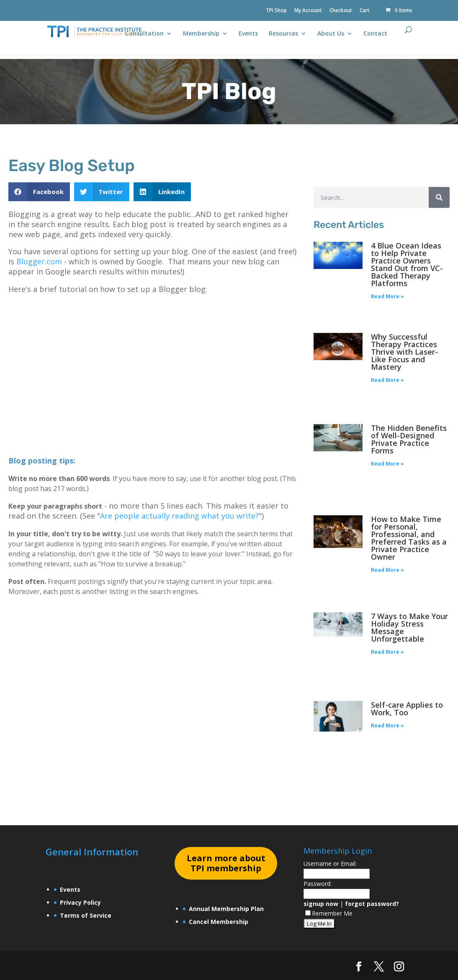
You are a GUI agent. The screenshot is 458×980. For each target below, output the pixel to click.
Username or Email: (330, 864)
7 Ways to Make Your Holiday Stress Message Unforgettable (409, 627)
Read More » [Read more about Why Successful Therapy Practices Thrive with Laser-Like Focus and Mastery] (387, 380)
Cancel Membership (219, 922)
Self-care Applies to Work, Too (407, 709)
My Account (308, 11)
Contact (375, 34)
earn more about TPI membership (226, 863)
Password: (318, 884)
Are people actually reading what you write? (179, 516)
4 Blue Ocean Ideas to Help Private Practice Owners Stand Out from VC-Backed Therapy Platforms (407, 264)
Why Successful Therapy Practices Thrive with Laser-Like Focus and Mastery (404, 352)
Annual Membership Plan (226, 909)
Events (248, 34)
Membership (201, 34)
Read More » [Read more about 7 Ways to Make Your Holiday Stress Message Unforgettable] (387, 652)
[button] (39, 192)
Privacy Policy (80, 902)
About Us (331, 34)
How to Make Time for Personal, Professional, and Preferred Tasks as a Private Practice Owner (409, 538)
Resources (283, 34)
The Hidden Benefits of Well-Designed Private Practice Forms (409, 439)
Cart (365, 11)
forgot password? (372, 904)
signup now (321, 904)
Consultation (144, 34)
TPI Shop (276, 11)
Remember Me (329, 913)
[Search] (439, 197)
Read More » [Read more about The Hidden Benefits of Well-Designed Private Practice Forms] (387, 464)
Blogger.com (39, 261)
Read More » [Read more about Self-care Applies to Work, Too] (387, 725)
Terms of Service (86, 915)
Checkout (341, 11)
